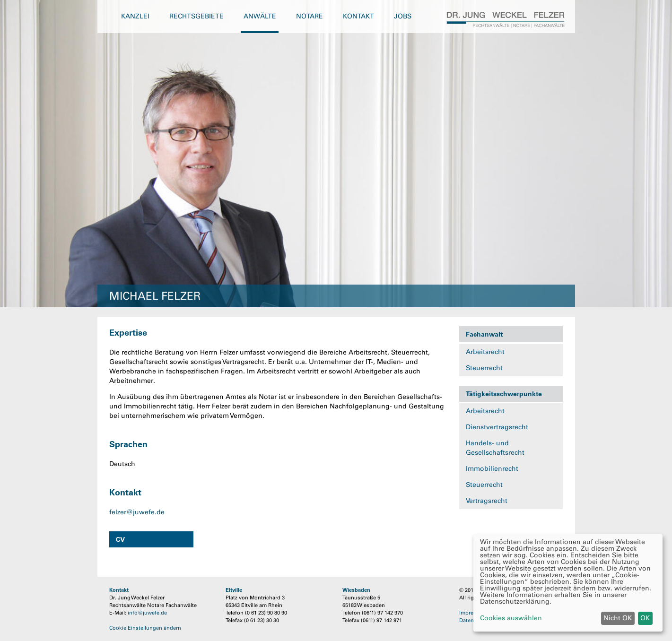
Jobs (403, 16)
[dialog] (568, 583)
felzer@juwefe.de (137, 512)
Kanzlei (135, 16)
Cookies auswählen (511, 618)
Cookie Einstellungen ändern (145, 628)
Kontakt (358, 16)
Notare (310, 16)
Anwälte (260, 16)
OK (645, 618)
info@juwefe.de (147, 613)
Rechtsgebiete (196, 16)
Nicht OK (618, 618)
